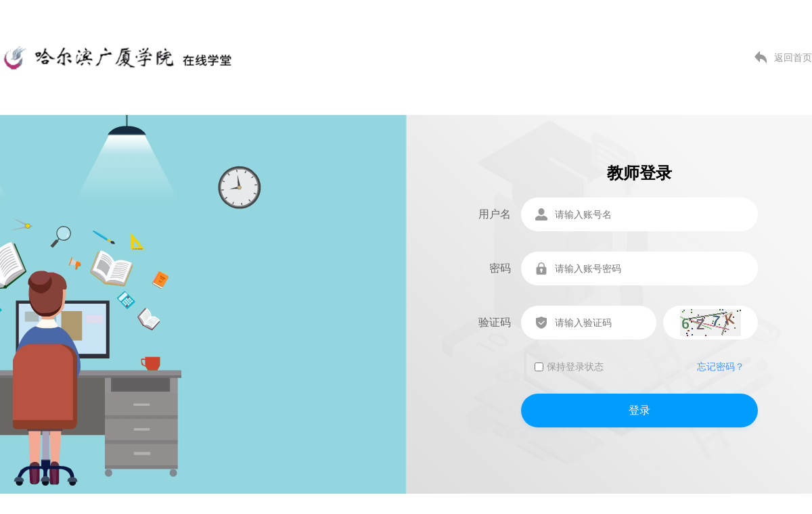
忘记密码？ (721, 367)
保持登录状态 (569, 367)
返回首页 (793, 57)
